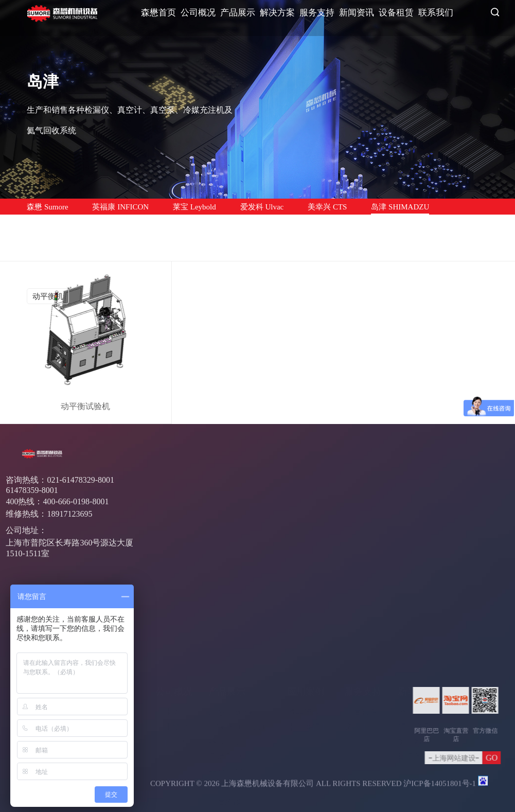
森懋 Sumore (47, 207)
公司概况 (198, 13)
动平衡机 (48, 296)
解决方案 (277, 13)
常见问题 (414, 674)
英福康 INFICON (120, 207)
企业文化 (172, 645)
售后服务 (361, 630)
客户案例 (414, 659)
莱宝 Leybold (194, 207)
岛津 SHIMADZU (400, 207)
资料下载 (361, 645)
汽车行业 (304, 630)
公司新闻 (414, 630)
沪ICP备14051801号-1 (440, 787)
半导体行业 (308, 645)
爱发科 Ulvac (262, 207)
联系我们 (436, 13)
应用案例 (306, 609)
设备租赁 (396, 13)
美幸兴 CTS (327, 207)
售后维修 (42, 223)
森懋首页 (158, 13)
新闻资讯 (357, 13)
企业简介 (172, 630)
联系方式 (468, 630)
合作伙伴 (172, 659)
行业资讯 (414, 645)
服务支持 (317, 13)
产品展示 (238, 13)
